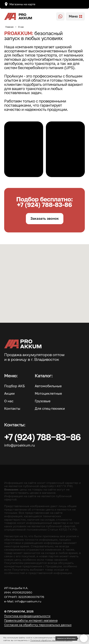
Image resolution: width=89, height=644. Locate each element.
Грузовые (43, 401)
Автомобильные (48, 386)
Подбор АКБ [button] (15, 386)
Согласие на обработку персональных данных (38, 625)
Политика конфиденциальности (27, 616)
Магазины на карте (22, 4)
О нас (9, 401)
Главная (9, 27)
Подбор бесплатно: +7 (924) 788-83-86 (44, 202)
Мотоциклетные (48, 393)
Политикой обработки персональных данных (51, 641)
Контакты (12, 409)
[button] (45, 219)
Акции (9, 393)
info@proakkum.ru (20, 445)
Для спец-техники (50, 409)
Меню (73, 16)
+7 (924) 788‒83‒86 (42, 437)
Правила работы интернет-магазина (31, 621)
